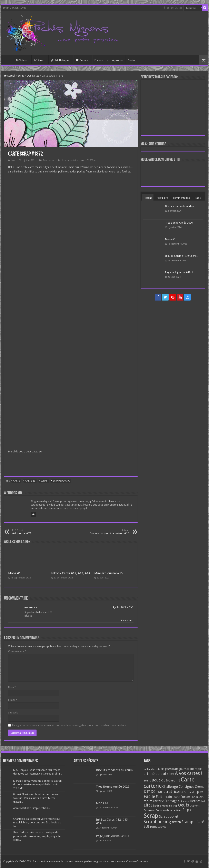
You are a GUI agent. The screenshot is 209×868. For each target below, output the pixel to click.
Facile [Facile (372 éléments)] (149, 796)
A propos (118, 60)
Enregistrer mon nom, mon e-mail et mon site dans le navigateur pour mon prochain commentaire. (70, 725)
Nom (12, 687)
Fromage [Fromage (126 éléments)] (171, 801)
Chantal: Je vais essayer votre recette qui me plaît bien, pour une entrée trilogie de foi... (37, 822)
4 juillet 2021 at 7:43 (123, 607)
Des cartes (33, 76)
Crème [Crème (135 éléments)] (200, 787)
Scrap (39, 60)
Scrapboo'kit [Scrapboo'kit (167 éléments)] (169, 816)
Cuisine (82, 60)
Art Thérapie (60, 60)
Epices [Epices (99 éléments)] (199, 792)
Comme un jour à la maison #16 (108, 532)
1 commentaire (70, 160)
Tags (198, 198)
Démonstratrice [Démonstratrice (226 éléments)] (165, 792)
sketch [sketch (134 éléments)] (176, 822)
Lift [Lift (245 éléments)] (147, 805)
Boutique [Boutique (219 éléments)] (160, 780)
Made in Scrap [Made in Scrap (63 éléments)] (170, 806)
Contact (132, 60)
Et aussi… (100, 60)
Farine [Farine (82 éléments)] (176, 797)
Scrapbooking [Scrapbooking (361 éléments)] (157, 822)
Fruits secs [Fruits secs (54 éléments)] (184, 801)
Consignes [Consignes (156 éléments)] (186, 787)
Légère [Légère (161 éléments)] (156, 805)
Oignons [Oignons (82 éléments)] (195, 806)
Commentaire (17, 651)
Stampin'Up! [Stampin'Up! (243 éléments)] (193, 822)
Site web (13, 713)
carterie (30, 481)
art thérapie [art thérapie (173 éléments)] (153, 774)
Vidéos (22, 60)
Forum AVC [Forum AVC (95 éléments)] (197, 797)
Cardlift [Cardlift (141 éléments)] (174, 780)
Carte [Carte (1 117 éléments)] (188, 780)
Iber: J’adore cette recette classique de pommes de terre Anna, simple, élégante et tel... (37, 836)
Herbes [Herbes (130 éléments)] (195, 801)
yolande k (31, 607)
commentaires (181, 198)
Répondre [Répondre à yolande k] (126, 621)
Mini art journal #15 (108, 573)
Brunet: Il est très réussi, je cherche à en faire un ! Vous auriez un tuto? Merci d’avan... (36, 798)
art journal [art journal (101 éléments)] (167, 769)
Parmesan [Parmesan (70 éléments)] (149, 810)
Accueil (8, 60)
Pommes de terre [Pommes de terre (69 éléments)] (165, 810)
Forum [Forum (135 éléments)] (185, 797)
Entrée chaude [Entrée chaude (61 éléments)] (187, 792)
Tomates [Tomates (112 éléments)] (156, 827)
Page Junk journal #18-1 (179, 272)
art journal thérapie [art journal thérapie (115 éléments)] (188, 769)
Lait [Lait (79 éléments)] (203, 801)
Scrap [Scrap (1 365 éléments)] (151, 816)
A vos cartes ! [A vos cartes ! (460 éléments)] (189, 773)
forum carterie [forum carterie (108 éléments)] (154, 801)
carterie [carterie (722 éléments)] (153, 786)
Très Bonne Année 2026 (179, 223)
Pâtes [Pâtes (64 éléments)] (179, 810)
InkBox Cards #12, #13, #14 (71, 573)
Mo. (13, 160)
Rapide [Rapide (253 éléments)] (188, 810)
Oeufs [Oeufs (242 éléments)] (184, 805)
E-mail (13, 700)
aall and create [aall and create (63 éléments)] (152, 769)
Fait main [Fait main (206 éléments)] (164, 797)
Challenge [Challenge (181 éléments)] (170, 787)
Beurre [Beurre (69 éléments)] (147, 781)
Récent (148, 198)
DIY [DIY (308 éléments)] (147, 791)
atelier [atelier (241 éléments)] (169, 774)
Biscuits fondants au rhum (180, 206)
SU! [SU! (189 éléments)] (146, 826)
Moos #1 (14, 573)
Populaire (162, 198)
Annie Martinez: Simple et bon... (32, 808)
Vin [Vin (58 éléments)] (164, 827)
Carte (17, 481)
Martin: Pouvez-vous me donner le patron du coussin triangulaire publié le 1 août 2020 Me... (37, 784)
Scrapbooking (61, 481)
